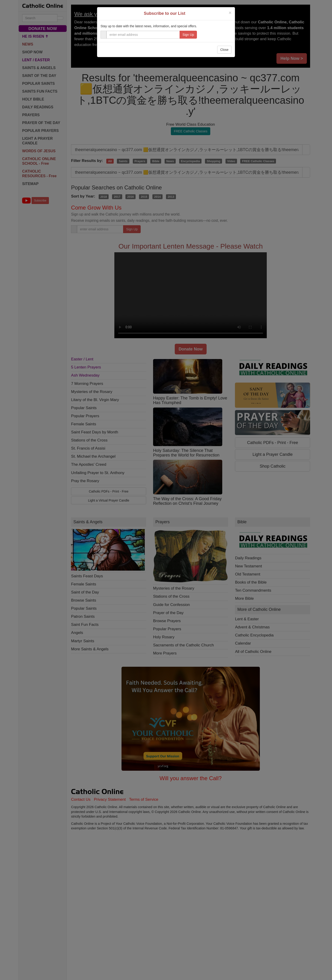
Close (224, 50)
